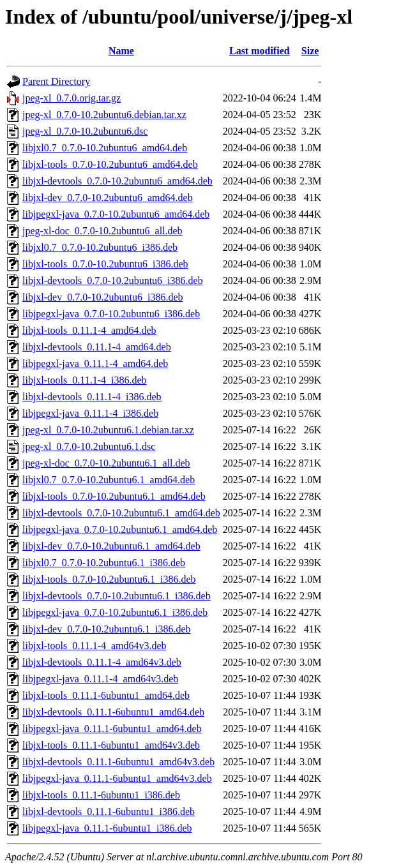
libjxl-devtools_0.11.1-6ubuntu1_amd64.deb (113, 712)
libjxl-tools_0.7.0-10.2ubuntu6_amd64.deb (110, 164)
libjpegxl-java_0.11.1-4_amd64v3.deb (100, 679)
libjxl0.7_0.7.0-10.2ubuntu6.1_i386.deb (104, 563)
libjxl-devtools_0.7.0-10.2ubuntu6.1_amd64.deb (121, 513)
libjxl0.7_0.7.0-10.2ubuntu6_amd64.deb (105, 148)
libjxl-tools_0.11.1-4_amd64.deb (89, 330)
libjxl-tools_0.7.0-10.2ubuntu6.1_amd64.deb (114, 496)
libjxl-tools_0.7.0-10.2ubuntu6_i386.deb (105, 264)
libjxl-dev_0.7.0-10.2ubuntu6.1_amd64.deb (111, 546)
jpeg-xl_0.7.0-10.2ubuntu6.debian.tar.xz (104, 115)
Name (121, 51)
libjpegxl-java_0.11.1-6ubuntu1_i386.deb (107, 828)
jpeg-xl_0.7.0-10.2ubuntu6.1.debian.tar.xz (108, 430)
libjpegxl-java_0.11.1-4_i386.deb (90, 413)
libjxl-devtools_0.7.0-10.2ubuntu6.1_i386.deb (117, 596)
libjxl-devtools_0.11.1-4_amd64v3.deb (102, 662)
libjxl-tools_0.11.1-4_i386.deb (85, 380)
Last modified (260, 51)
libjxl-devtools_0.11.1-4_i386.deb (92, 397)
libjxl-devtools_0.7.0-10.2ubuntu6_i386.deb (113, 281)
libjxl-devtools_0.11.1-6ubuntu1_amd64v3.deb (118, 762)
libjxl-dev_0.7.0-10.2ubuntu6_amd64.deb (108, 198)
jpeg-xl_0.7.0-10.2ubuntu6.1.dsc (89, 446)
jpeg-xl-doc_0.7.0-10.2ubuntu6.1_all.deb (106, 463)
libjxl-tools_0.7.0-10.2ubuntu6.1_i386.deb (109, 579)
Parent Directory (56, 81)
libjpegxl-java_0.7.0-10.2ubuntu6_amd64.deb (116, 214)
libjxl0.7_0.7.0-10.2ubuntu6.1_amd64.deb (109, 480)
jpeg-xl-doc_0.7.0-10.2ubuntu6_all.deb (102, 231)
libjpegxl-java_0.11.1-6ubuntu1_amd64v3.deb (117, 778)
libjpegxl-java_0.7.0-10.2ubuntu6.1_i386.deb (115, 612)
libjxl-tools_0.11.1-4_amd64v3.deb (94, 646)
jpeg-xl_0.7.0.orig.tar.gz (72, 98)
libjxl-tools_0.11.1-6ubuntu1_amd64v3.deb (111, 745)
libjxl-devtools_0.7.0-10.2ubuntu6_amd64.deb (117, 181)
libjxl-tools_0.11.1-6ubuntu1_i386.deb (101, 795)
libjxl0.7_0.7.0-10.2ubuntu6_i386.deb (100, 247)
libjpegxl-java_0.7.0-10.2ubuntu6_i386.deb (111, 314)
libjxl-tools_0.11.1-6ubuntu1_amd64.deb (106, 695)
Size (310, 51)
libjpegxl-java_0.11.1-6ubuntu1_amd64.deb (112, 729)
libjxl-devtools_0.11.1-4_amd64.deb (97, 347)
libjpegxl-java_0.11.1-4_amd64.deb (95, 363)
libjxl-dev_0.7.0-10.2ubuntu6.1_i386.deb (107, 629)
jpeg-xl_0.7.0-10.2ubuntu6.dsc (85, 131)
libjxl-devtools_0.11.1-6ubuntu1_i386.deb (109, 812)
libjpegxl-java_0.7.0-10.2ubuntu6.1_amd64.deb (120, 529)
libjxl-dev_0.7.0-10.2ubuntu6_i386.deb (103, 297)
